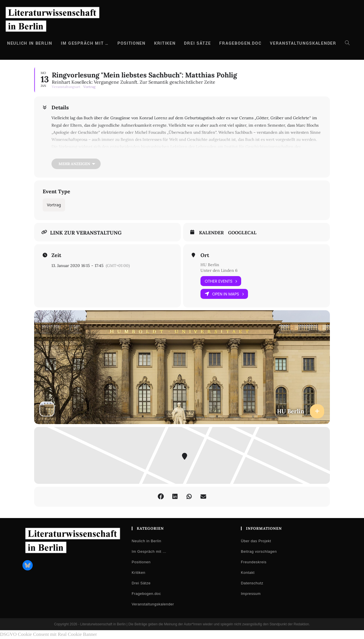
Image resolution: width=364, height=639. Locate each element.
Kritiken (138, 573)
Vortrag (54, 205)
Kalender (211, 233)
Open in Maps (224, 294)
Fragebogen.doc (146, 594)
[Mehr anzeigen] (76, 164)
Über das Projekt (256, 541)
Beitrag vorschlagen (259, 551)
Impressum (251, 594)
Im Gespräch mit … (149, 551)
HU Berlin (210, 265)
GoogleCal (242, 233)
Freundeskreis (254, 562)
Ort (205, 255)
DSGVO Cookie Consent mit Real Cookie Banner (48, 634)
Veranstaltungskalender (153, 604)
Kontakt (248, 573)
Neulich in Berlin (146, 541)
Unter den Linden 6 (219, 270)
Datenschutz (252, 583)
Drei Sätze (141, 583)
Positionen (141, 562)
